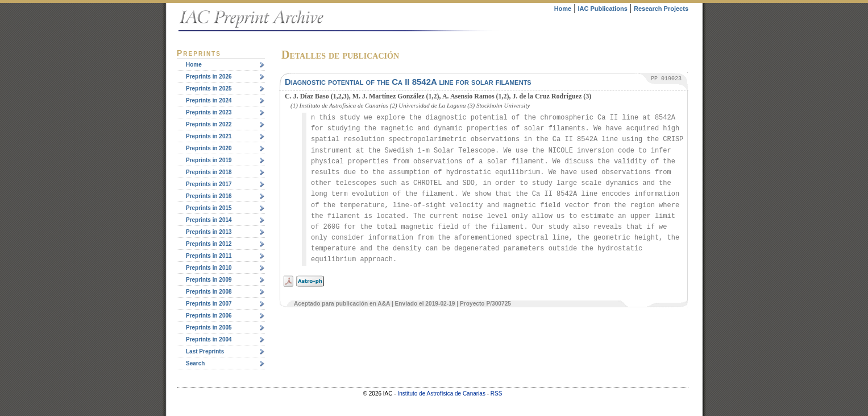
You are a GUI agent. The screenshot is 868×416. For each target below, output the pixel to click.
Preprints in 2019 (209, 160)
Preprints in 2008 (209, 292)
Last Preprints (205, 351)
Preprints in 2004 (209, 339)
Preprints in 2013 (209, 232)
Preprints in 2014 (209, 220)
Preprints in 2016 (209, 196)
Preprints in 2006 (209, 316)
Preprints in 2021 (209, 136)
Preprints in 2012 (209, 244)
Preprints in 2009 (209, 280)
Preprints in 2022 (209, 124)
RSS (497, 394)
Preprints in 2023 (209, 112)
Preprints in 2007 (209, 304)
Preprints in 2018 (209, 172)
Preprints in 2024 (209, 100)
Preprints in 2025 (209, 88)
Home (563, 9)
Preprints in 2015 (209, 208)
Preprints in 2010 (209, 268)
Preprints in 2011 (209, 256)
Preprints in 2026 (209, 77)
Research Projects (661, 9)
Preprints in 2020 (209, 148)
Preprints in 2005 (209, 328)
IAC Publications (602, 9)
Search (195, 363)
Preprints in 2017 (209, 184)
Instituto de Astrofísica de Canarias (441, 394)
